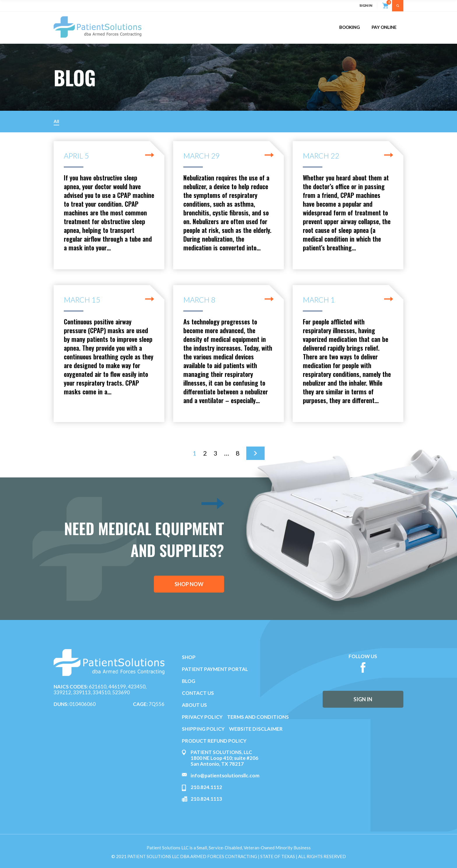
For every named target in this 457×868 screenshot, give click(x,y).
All (56, 121)
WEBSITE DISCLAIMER (256, 729)
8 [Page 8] (238, 453)
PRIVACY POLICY (202, 717)
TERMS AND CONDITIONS (258, 717)
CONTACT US (198, 693)
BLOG (189, 681)
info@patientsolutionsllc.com (225, 775)
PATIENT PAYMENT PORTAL (215, 669)
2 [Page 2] (205, 453)
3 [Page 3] (216, 453)
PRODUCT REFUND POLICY (214, 741)
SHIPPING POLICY (204, 729)
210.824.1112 (206, 787)
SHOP (189, 657)
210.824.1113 (206, 799)
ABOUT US (194, 705)
